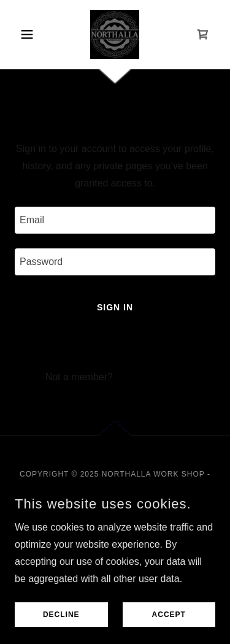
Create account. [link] (150, 377)
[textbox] (115, 220)
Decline (61, 615)
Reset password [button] (115, 346)
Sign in (115, 307)
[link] (115, 34)
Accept (169, 615)
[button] (30, 34)
